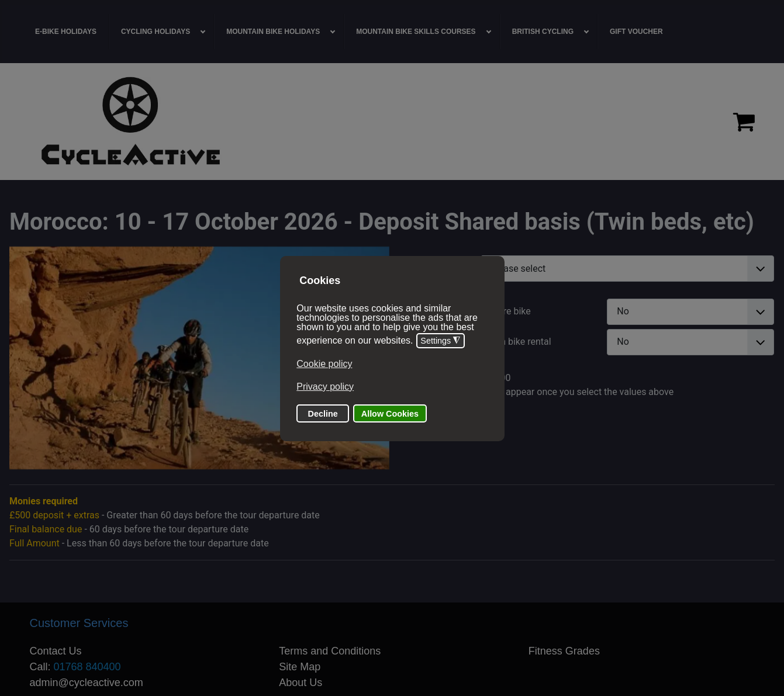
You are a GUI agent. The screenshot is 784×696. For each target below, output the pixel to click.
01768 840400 (87, 667)
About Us (301, 683)
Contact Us (56, 651)
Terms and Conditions (330, 651)
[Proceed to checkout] (744, 122)
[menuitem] (66, 32)
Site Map (300, 667)
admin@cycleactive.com (87, 683)
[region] (392, 122)
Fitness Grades (564, 651)
